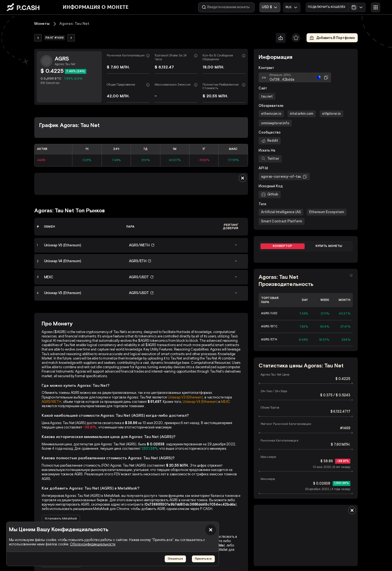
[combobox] (292, 7)
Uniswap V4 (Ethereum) (200, 402)
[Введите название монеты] (227, 7)
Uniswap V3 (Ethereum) (185, 397)
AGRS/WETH (51, 402)
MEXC (226, 402)
